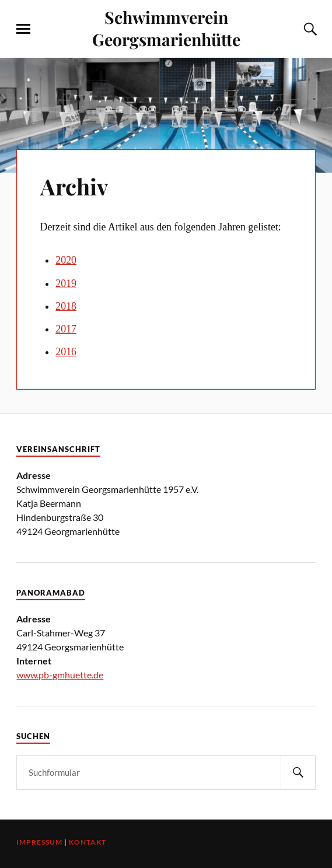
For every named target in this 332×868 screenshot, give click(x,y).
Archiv (74, 186)
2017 (66, 329)
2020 (66, 260)
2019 (66, 283)
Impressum (39, 842)
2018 (66, 306)
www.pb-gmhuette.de (60, 675)
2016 (66, 352)
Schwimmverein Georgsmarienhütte (166, 28)
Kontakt (88, 842)
